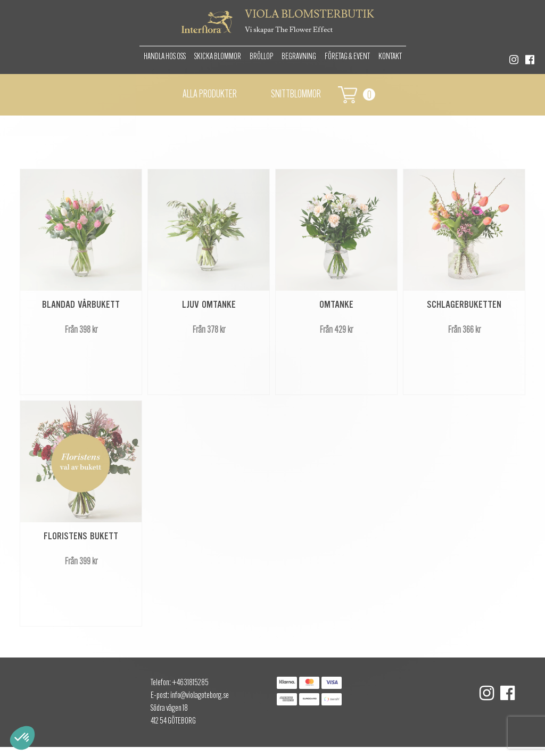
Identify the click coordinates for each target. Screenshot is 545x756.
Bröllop (261, 57)
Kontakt (390, 57)
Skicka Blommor (218, 57)
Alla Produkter (210, 95)
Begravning (299, 57)
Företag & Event (347, 57)
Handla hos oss (165, 57)
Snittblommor (296, 95)
